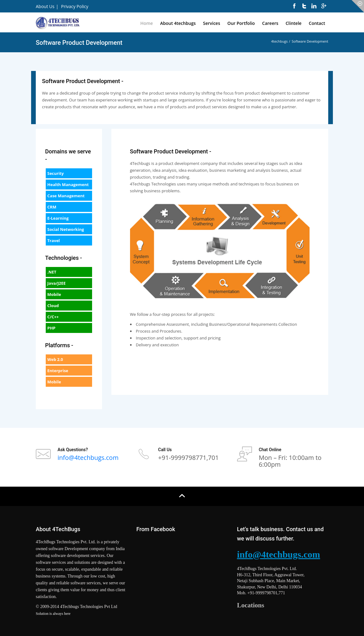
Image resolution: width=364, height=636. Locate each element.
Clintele (294, 23)
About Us (45, 6)
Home (147, 23)
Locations (251, 605)
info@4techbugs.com (88, 458)
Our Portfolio (241, 23)
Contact (317, 23)
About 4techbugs (178, 23)
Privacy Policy (75, 6)
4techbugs (280, 41)
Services (211, 23)
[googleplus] (324, 9)
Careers (270, 23)
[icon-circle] (358, 6)
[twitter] (304, 9)
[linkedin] (314, 9)
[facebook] (294, 9)
